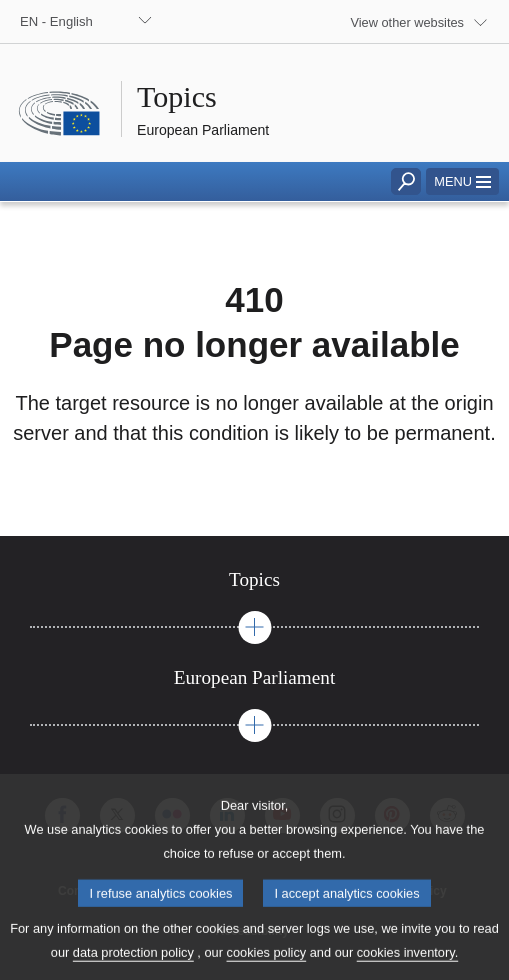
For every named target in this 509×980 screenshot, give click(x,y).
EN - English (56, 21)
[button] (462, 181)
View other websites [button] (407, 22)
